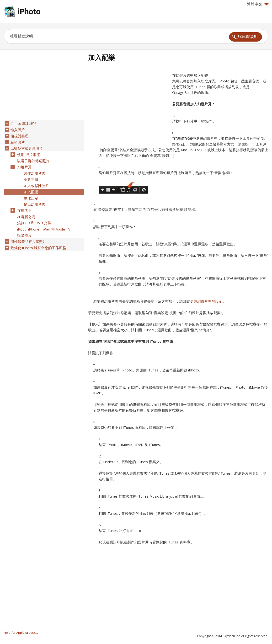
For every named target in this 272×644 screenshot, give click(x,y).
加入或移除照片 (36, 186)
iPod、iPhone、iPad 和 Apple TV (44, 229)
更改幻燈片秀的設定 (206, 301)
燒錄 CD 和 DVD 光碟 (34, 223)
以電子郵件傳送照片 (33, 161)
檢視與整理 (19, 136)
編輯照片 (18, 142)
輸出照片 (24, 235)
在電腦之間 (26, 217)
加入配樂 (31, 192)
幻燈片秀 (24, 167)
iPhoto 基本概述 (24, 123)
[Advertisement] (128, 106)
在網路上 (24, 210)
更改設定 (31, 198)
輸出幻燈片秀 (35, 204)
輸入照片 (18, 130)
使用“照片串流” (29, 155)
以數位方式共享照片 (27, 148)
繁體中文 (258, 4)
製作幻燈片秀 (35, 173)
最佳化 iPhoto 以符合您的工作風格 (38, 248)
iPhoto (29, 11)
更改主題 (31, 179)
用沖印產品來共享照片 (28, 241)
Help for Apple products (21, 633)
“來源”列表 (184, 138)
